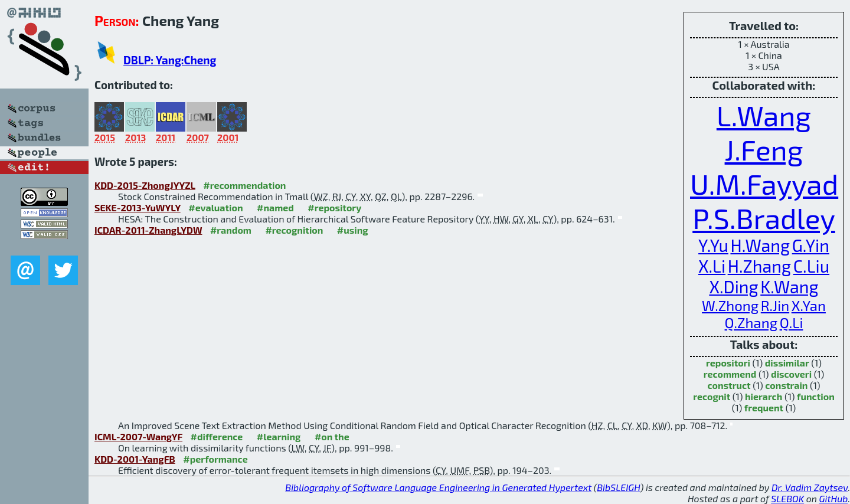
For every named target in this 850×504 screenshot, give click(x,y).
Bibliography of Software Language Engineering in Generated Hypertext (438, 487)
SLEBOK (787, 498)
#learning (279, 436)
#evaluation (215, 207)
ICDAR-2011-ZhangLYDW (148, 230)
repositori (728, 363)
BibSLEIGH (618, 487)
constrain (786, 385)
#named (275, 207)
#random (231, 230)
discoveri (791, 374)
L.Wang (764, 115)
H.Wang (760, 245)
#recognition (294, 230)
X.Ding (733, 287)
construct (729, 385)
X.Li (712, 266)
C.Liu (811, 266)
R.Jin (775, 305)
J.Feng (764, 149)
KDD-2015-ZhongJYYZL (145, 185)
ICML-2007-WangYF (138, 436)
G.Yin (811, 245)
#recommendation (244, 185)
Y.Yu (713, 245)
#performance (215, 459)
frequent (764, 408)
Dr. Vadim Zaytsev (810, 487)
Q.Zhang (751, 323)
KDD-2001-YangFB (135, 459)
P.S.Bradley (764, 218)
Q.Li (792, 323)
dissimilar (787, 363)
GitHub (834, 498)
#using (353, 230)
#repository (334, 207)
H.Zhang (759, 266)
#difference (217, 436)
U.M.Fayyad (764, 184)
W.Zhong (730, 305)
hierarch (764, 396)
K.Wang (789, 287)
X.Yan (809, 305)
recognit (712, 396)
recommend (730, 374)
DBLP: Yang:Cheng (170, 60)
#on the (332, 436)
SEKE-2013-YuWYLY (138, 207)
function (816, 396)
